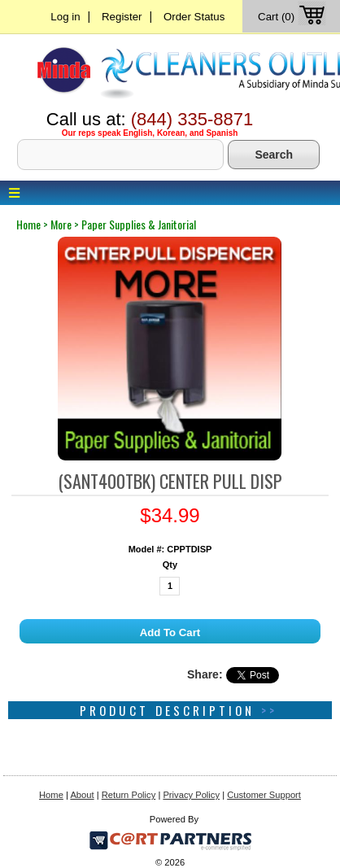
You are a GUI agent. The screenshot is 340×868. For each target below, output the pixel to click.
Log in (65, 17)
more (61, 224)
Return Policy (129, 795)
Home (51, 795)
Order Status (194, 17)
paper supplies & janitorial (139, 224)
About (82, 795)
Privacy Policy (191, 795)
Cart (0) (293, 17)
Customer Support (264, 795)
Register (122, 17)
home (28, 224)
